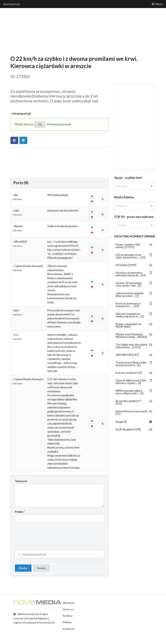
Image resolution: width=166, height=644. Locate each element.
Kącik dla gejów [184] (134, 429)
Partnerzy (68, 609)
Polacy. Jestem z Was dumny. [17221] (134, 246)
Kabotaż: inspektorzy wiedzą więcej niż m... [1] (134, 315)
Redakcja (68, 616)
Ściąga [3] (134, 422)
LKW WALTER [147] (134, 355)
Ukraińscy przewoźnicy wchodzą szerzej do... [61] (134, 274)
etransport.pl (11, 4)
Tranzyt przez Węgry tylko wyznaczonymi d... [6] (134, 364)
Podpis (19, 512)
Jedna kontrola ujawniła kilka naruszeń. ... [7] (134, 295)
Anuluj (41, 568)
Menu (157, 4)
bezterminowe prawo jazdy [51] (134, 413)
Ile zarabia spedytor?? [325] (134, 402)
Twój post (21, 481)
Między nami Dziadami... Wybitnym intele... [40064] (134, 336)
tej (40, 124)
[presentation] (45, 533)
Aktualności (69, 603)
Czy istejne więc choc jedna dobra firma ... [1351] (134, 346)
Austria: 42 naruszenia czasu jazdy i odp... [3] (134, 284)
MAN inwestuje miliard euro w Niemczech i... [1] (134, 392)
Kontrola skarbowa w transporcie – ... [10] (134, 305)
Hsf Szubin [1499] (134, 265)
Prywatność (69, 629)
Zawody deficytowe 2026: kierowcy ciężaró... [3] (134, 382)
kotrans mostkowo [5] (134, 373)
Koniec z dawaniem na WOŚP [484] (134, 325)
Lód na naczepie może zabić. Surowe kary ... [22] (134, 256)
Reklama (67, 622)
